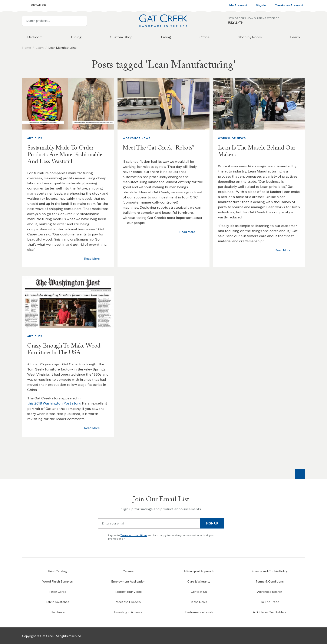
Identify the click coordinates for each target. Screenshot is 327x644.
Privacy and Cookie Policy (270, 571)
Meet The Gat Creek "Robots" (159, 148)
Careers (128, 571)
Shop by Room (250, 37)
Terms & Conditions (270, 581)
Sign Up (212, 523)
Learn (295, 37)
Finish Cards (57, 591)
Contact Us (199, 591)
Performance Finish (199, 612)
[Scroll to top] (300, 473)
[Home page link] (163, 21)
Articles (35, 138)
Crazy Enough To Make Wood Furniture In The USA (64, 349)
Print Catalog (57, 571)
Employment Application (128, 581)
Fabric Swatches (57, 601)
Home (27, 48)
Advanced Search (270, 591)
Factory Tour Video (128, 591)
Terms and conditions (134, 535)
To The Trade (270, 601)
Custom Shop (121, 37)
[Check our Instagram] (288, 635)
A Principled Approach (199, 571)
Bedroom (35, 37)
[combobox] (54, 21)
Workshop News (137, 138)
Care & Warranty (199, 581)
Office (204, 37)
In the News (199, 601)
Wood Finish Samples (58, 581)
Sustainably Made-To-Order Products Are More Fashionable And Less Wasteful (65, 155)
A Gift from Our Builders (270, 612)
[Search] (82, 21)
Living (166, 37)
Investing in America (128, 612)
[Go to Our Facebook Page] (276, 635)
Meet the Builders (128, 601)
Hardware (58, 612)
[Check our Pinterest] (300, 635)
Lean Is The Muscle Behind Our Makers (257, 151)
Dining (76, 37)
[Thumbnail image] (68, 104)
